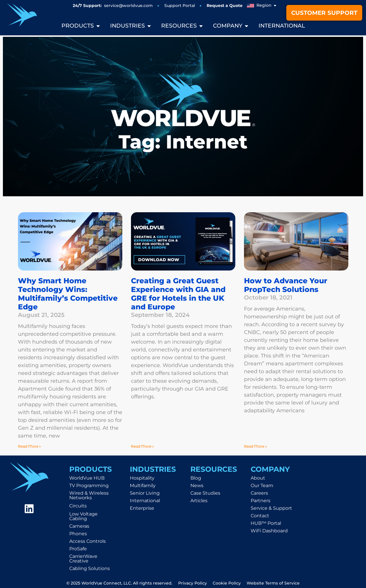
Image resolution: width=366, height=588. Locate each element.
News (197, 486)
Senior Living (145, 493)
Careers (259, 493)
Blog (196, 478)
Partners (261, 501)
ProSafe (78, 549)
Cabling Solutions (90, 568)
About (258, 478)
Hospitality (142, 478)
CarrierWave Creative (83, 559)
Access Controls (88, 541)
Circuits (78, 506)
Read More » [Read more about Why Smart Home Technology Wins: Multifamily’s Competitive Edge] (29, 446)
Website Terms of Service (273, 583)
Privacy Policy (193, 583)
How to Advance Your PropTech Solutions (286, 285)
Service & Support (271, 508)
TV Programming (89, 486)
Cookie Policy (227, 583)
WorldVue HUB (87, 478)
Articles (199, 501)
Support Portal (180, 6)
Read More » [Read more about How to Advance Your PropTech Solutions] (255, 446)
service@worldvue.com (128, 6)
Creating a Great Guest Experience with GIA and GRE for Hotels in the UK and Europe (178, 294)
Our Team (262, 486)
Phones (78, 534)
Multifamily (143, 486)
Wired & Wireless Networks (89, 495)
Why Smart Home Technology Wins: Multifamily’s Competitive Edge (68, 294)
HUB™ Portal (266, 523)
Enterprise (142, 508)
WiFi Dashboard (269, 531)
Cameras (79, 526)
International (145, 501)
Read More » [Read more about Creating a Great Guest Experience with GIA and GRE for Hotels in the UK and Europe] (142, 446)
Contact (260, 516)
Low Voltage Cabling (83, 516)
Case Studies (205, 493)
